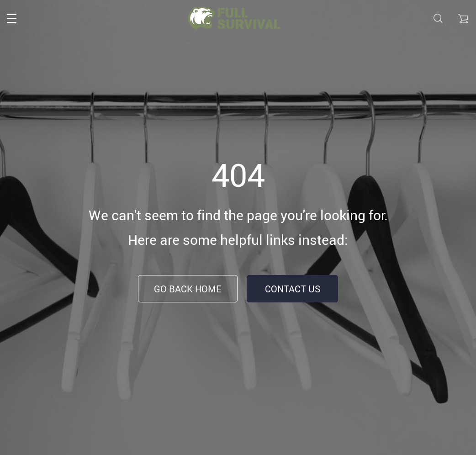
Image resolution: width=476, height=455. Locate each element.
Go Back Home (188, 289)
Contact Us (293, 289)
